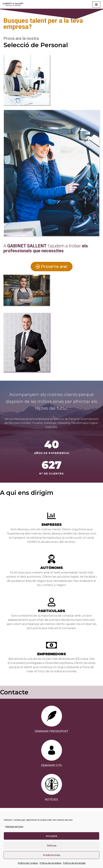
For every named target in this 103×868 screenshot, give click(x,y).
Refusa (52, 845)
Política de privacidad (74, 863)
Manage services (14, 827)
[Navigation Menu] (96, 5)
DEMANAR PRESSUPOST (52, 731)
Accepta (51, 836)
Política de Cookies (28, 863)
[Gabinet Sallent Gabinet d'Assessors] (13, 4)
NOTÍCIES (52, 800)
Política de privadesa (50, 863)
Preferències (52, 855)
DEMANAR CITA (52, 765)
